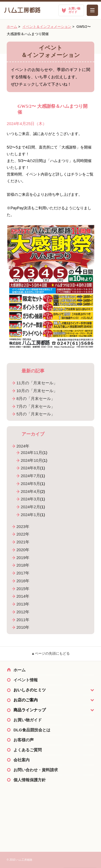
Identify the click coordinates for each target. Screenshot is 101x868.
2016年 (23, 581)
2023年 (23, 526)
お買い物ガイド (28, 720)
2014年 (23, 596)
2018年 (23, 565)
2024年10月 (32, 460)
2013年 (23, 604)
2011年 (23, 620)
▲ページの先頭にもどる (50, 653)
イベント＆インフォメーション (47, 27)
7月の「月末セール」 (36, 406)
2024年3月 (30, 499)
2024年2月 (30, 507)
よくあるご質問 (28, 750)
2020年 (23, 550)
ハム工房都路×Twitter (50, 803)
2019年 (23, 558)
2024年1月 (30, 515)
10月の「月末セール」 (37, 391)
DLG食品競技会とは (32, 730)
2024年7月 (30, 476)
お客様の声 (24, 740)
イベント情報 (26, 680)
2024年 (23, 446)
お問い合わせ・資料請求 (36, 770)
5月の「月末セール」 (36, 414)
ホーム (12, 27)
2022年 (23, 534)
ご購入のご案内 (50, 827)
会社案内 (22, 760)
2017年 (23, 573)
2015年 (23, 589)
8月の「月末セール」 (36, 398)
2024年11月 (32, 452)
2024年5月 (30, 484)
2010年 (23, 627)
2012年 (23, 612)
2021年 (23, 542)
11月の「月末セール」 (37, 383)
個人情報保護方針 (30, 780)
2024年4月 (30, 491)
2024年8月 (30, 468)
